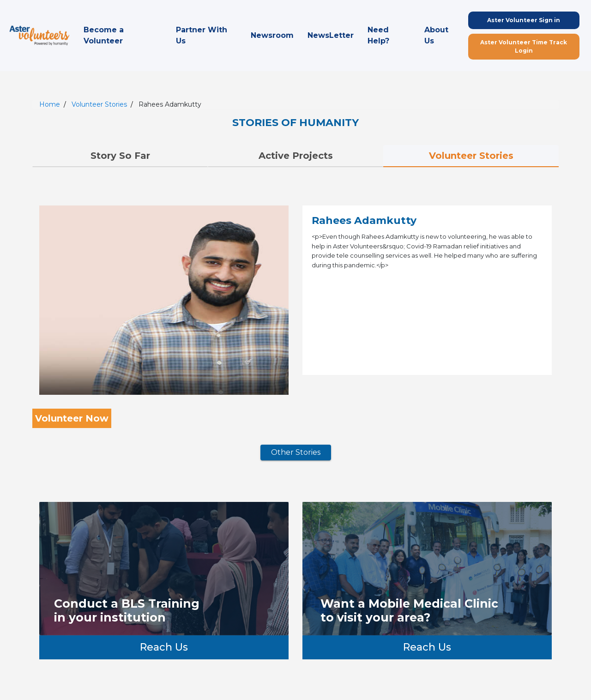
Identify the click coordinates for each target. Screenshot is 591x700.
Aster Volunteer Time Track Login (524, 46)
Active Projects (296, 156)
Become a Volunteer (104, 35)
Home (50, 104)
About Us (436, 35)
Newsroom (272, 35)
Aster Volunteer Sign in (524, 20)
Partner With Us (202, 35)
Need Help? (378, 35)
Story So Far (120, 156)
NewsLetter (331, 35)
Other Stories (296, 452)
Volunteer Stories (99, 104)
